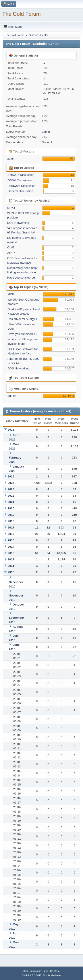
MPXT (11, 208)
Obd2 (11, 247)
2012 (11, 559)
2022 (11, 496)
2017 (11, 528)
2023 (11, 489)
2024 (11, 483)
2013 (11, 553)
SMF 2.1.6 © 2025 (32, 975)
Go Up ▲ (55, 971)
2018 (11, 521)
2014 (11, 547)
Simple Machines (52, 975)
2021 (11, 502)
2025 (11, 476)
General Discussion (20, 191)
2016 (11, 534)
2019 (11, 515)
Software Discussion (21, 175)
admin (46, 132)
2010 (11, 572)
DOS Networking (18, 223)
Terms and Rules (39, 971)
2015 (11, 540)
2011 (11, 566)
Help (25, 971)
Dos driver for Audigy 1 (22, 319)
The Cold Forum (21, 14)
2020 (11, 508)
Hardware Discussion (21, 186)
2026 (11, 430)
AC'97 (11, 253)
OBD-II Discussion (20, 180)
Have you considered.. (22, 278)
